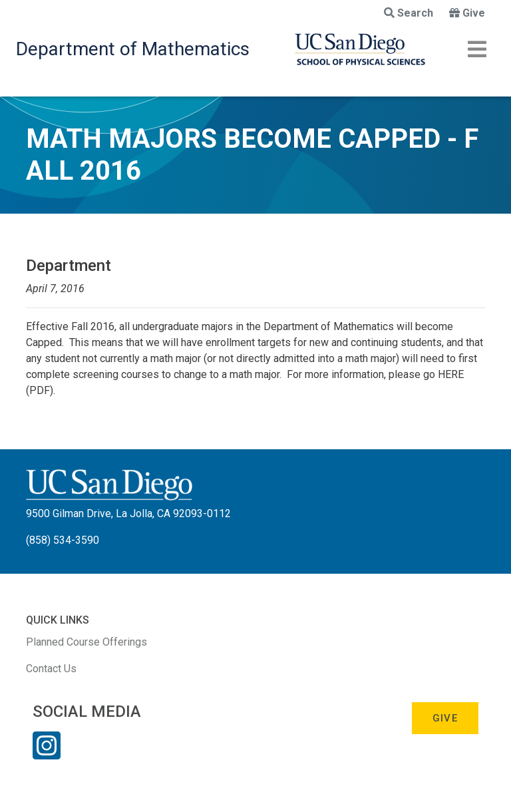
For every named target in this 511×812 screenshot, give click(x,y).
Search (409, 13)
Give (467, 13)
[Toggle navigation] (477, 49)
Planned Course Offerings (86, 642)
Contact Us (51, 669)
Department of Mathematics (133, 49)
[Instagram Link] (47, 754)
